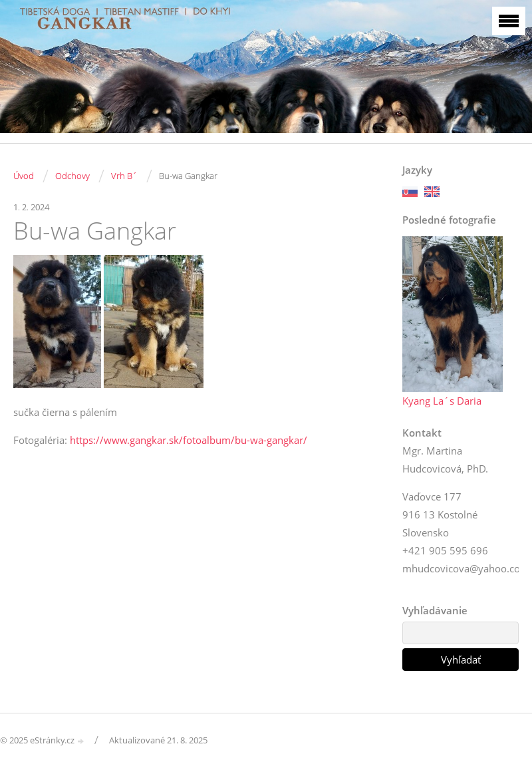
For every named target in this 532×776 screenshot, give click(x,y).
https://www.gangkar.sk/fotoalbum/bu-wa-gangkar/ (189, 440)
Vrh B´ (124, 176)
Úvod (24, 176)
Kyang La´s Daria (442, 401)
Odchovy (72, 176)
